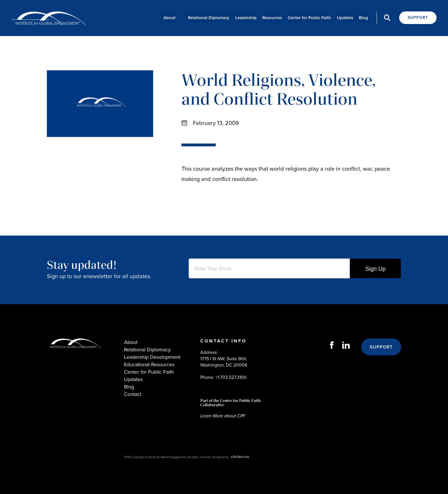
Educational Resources (149, 364)
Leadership (246, 18)
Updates (345, 18)
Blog (363, 18)
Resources (272, 18)
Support (418, 18)
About (169, 18)
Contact (133, 394)
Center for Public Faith (309, 18)
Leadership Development (152, 357)
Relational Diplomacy (209, 18)
